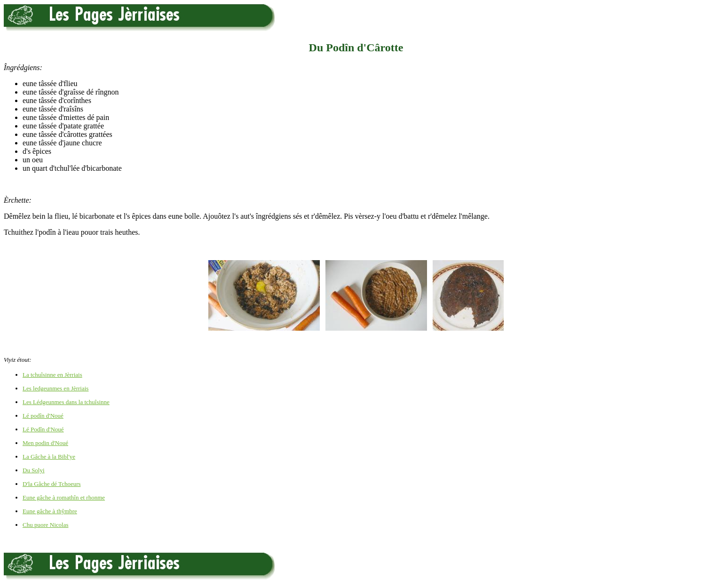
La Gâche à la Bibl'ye (49, 457)
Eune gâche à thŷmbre (50, 511)
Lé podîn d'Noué (43, 416)
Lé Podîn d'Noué (43, 429)
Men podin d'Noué (45, 443)
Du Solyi (34, 470)
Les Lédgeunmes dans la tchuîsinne (66, 402)
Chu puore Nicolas (45, 525)
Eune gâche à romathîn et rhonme (64, 497)
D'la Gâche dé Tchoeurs (52, 484)
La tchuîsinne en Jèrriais (52, 375)
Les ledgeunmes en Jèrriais (55, 388)
